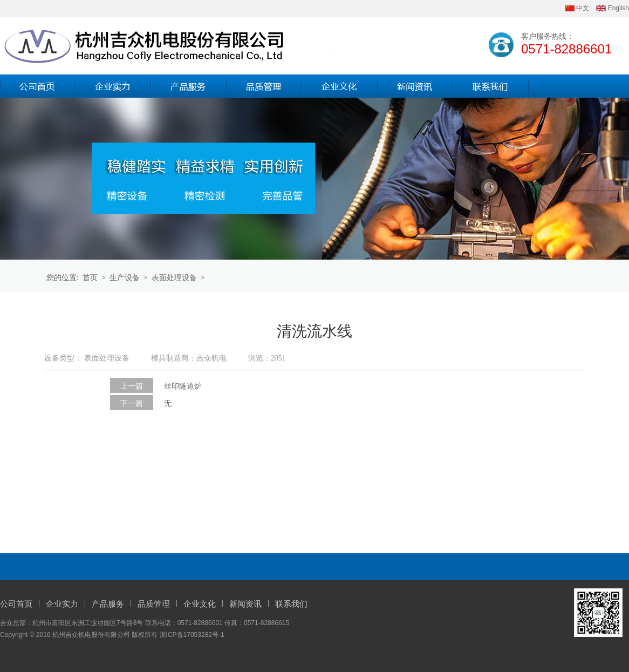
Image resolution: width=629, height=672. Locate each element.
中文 (577, 8)
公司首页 (16, 604)
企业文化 (200, 604)
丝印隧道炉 (183, 386)
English (613, 8)
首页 (90, 278)
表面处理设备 (174, 278)
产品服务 (108, 604)
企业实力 (62, 604)
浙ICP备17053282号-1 (192, 635)
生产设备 (125, 278)
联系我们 (291, 604)
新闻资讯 (245, 604)
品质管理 (154, 604)
